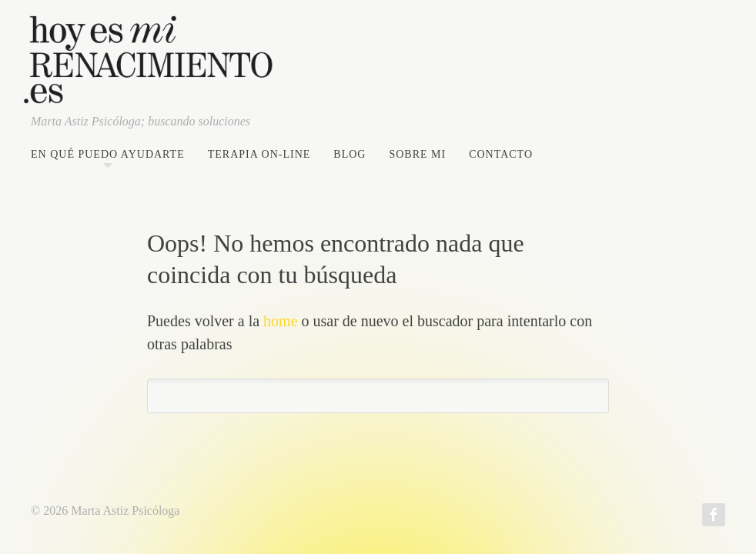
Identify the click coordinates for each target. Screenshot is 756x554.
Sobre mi (417, 155)
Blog (350, 155)
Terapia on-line (259, 155)
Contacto (501, 155)
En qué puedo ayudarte (108, 155)
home (280, 321)
